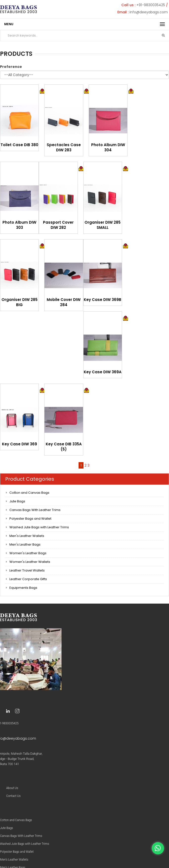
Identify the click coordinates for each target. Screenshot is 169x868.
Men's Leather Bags (25, 544)
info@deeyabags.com (149, 12)
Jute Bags (17, 501)
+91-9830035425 (151, 5)
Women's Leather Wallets (30, 562)
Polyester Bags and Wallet (30, 519)
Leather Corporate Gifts (28, 579)
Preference (11, 67)
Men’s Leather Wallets (14, 860)
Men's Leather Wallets (27, 536)
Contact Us (13, 796)
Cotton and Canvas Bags (29, 493)
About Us (12, 788)
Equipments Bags (23, 588)
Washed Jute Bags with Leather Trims (39, 527)
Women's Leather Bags (28, 553)
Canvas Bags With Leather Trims (35, 510)
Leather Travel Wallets (27, 570)
